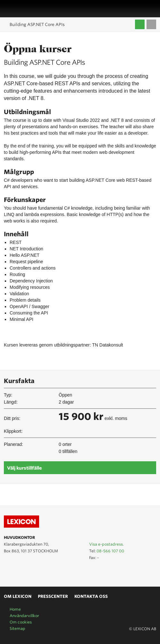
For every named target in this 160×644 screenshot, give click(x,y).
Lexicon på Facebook (26, 572)
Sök (153, 9)
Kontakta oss (91, 596)
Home (15, 609)
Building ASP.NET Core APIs (37, 25)
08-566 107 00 (110, 551)
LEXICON (20, 9)
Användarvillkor (24, 616)
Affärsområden (146, 9)
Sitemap (17, 628)
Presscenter (53, 596)
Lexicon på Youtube (8, 572)
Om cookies (21, 622)
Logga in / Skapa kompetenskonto (140, 24)
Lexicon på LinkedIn (17, 572)
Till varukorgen (151, 24)
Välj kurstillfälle (24, 468)
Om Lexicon (18, 596)
